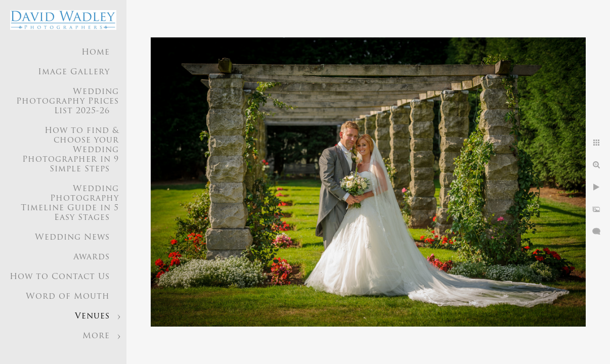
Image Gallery (74, 72)
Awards (92, 257)
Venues (92, 316)
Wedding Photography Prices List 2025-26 (68, 102)
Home (96, 53)
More (96, 336)
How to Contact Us (60, 277)
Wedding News (72, 238)
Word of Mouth (68, 297)
